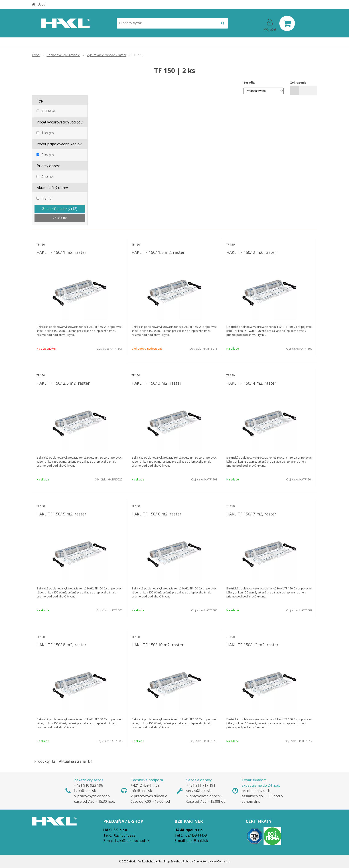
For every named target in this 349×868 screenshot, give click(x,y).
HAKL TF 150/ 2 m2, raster (251, 252)
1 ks (48, 133)
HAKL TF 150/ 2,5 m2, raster (63, 383)
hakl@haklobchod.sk (132, 841)
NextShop (164, 861)
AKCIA (48, 111)
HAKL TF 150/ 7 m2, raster (251, 514)
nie (47, 198)
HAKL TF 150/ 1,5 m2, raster (158, 252)
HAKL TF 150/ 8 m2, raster (61, 645)
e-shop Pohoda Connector (190, 861)
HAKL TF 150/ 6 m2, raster (156, 514)
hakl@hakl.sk (197, 841)
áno (47, 176)
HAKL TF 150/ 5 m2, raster (61, 514)
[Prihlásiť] (270, 24)
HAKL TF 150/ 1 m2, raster (61, 252)
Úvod (41, 4)
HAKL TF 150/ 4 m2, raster (251, 383)
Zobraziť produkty (60, 209)
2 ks (48, 155)
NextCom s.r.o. (221, 861)
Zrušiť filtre (60, 218)
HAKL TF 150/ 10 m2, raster (158, 645)
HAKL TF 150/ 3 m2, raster (156, 383)
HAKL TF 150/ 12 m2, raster (252, 645)
